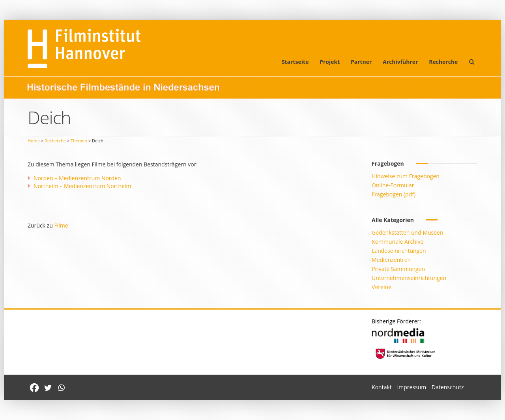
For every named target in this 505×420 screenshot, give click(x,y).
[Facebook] (34, 388)
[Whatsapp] (61, 388)
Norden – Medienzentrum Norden (77, 178)
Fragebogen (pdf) (394, 194)
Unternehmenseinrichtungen (409, 278)
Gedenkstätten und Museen (407, 232)
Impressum (411, 387)
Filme (61, 225)
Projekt (330, 62)
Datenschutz (448, 387)
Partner (361, 62)
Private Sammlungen (398, 269)
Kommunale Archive (397, 242)
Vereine (382, 287)
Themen (79, 141)
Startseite (295, 62)
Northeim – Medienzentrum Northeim (82, 186)
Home (34, 141)
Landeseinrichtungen (399, 251)
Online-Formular (393, 185)
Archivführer (400, 62)
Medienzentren (391, 260)
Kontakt (382, 387)
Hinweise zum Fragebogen (406, 176)
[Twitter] (48, 388)
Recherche (443, 62)
